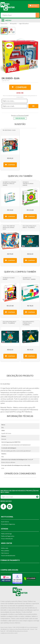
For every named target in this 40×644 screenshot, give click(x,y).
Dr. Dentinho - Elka (9, 130)
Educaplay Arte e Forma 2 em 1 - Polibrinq (28, 323)
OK (37, 496)
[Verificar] (30, 578)
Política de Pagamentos (8, 536)
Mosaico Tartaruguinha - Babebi (28, 184)
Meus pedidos (5, 551)
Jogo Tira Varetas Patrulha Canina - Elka (9, 227)
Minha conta (5, 548)
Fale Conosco (5, 553)
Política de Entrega (6, 534)
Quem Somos (5, 522)
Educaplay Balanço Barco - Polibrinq (29, 227)
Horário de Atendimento (8, 556)
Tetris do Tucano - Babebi (9, 278)
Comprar (21, 87)
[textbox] (20, 15)
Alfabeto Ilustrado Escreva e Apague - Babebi (9, 184)
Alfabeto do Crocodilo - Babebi (29, 278)
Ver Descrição (20, 118)
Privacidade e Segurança (8, 524)
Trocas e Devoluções (7, 539)
